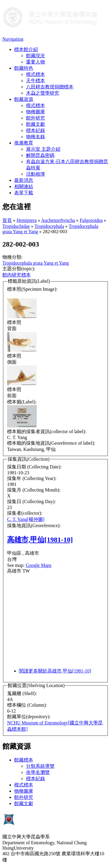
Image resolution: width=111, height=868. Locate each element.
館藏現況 (36, 56)
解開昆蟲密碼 (40, 155)
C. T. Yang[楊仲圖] (26, 519)
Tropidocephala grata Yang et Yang (36, 263)
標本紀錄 (36, 130)
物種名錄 (36, 137)
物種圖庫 (36, 112)
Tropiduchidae (16, 226)
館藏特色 (24, 68)
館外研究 (36, 118)
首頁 (7, 220)
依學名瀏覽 (38, 772)
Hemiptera (27, 220)
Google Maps (39, 565)
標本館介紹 (26, 49)
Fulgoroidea (91, 220)
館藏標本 (24, 760)
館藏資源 (24, 99)
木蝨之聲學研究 (43, 93)
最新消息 (24, 180)
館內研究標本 (17, 275)
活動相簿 (36, 174)
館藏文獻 (36, 124)
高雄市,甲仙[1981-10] (40, 540)
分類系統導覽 (40, 766)
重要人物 (36, 62)
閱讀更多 (55, 671)
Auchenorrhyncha (58, 220)
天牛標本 (36, 81)
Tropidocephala (49, 226)
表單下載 (24, 193)
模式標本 (36, 74)
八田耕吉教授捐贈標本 (50, 87)
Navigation (13, 39)
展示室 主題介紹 (43, 149)
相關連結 (24, 186)
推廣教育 (24, 143)
